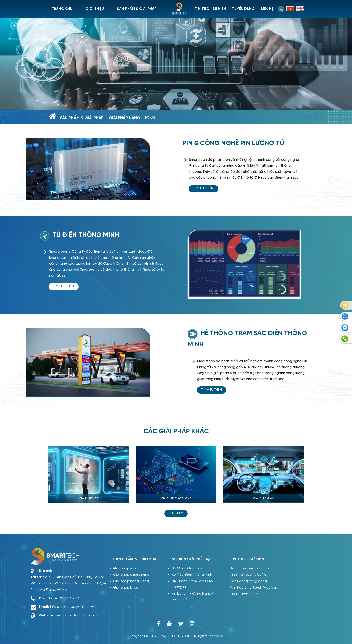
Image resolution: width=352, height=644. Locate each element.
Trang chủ (62, 9)
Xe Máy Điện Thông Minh (192, 575)
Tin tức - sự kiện (210, 9)
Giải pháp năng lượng (132, 118)
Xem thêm (176, 513)
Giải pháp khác (126, 588)
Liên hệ (267, 9)
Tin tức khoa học (244, 594)
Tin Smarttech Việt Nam (250, 575)
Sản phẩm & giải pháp (137, 9)
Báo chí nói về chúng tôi (250, 568)
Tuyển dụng (243, 9)
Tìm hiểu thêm (204, 189)
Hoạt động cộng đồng (248, 581)
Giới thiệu (95, 9)
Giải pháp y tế (125, 568)
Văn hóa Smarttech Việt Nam (254, 588)
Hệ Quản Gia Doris (187, 568)
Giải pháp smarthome (131, 575)
